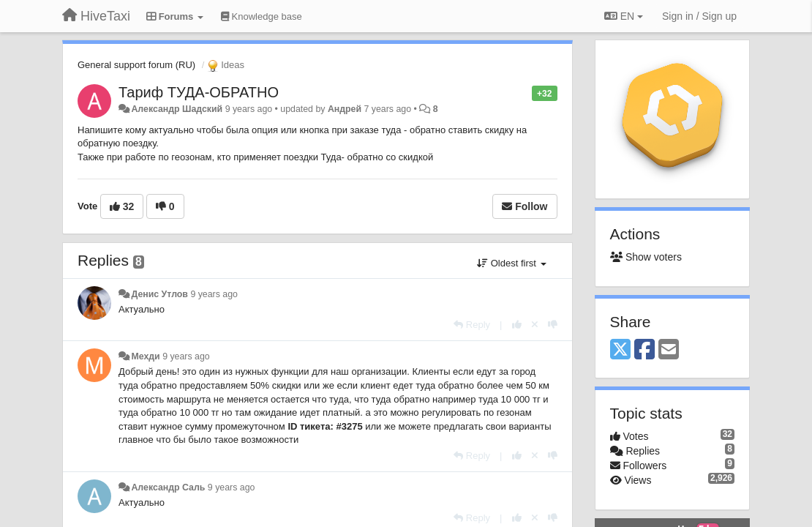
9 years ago (214, 294)
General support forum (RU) (136, 65)
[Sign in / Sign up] (699, 16)
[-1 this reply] (553, 325)
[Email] (669, 350)
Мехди (145, 356)
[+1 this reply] (517, 325)
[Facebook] (644, 350)
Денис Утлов (159, 294)
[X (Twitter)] (620, 350)
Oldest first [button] (511, 263)
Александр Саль (168, 487)
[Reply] (472, 325)
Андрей (345, 109)
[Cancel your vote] (535, 325)
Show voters (646, 257)
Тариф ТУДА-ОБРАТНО (199, 92)
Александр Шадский (177, 109)
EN (624, 16)
